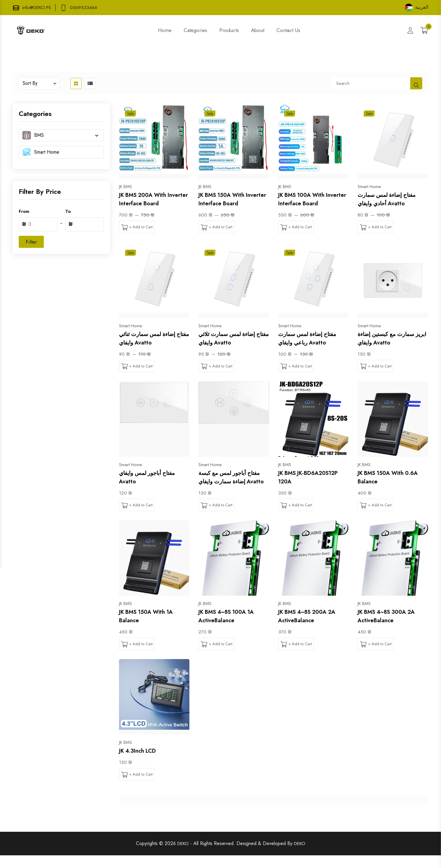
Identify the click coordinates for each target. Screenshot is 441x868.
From (24, 211)
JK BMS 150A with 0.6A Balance (391, 479)
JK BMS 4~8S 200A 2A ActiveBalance (310, 627)
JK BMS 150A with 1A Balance (149, 627)
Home (165, 30)
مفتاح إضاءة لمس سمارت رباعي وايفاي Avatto (311, 339)
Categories (195, 30)
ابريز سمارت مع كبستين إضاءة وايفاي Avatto (389, 339)
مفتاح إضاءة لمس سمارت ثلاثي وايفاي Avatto (232, 339)
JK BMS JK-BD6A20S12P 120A (312, 479)
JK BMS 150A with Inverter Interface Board (232, 199)
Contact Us (288, 30)
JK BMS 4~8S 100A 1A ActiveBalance (230, 627)
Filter (31, 242)
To (68, 211)
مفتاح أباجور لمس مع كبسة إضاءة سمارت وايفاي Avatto (233, 483)
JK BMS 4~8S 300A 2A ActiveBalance (390, 627)
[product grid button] (76, 83)
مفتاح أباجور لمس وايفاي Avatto (151, 479)
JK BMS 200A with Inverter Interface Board (153, 199)
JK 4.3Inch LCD (140, 763)
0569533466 (86, 7)
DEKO (182, 856)
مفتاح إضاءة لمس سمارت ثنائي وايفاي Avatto (152, 339)
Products (229, 30)
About (258, 30)
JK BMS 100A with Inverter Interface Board (312, 199)
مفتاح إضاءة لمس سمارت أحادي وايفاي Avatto (391, 199)
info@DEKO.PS (38, 7)
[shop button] (416, 83)
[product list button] (90, 83)
